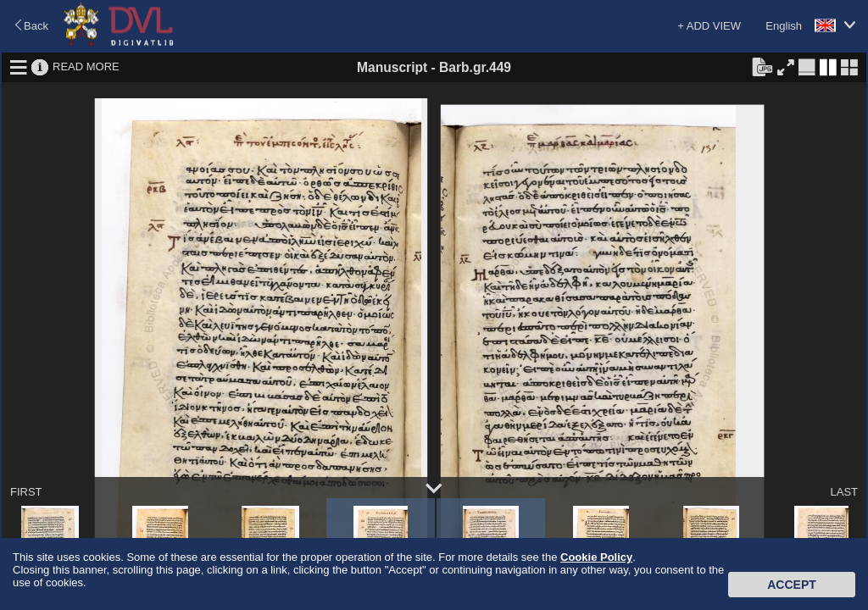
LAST (844, 492)
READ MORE (86, 67)
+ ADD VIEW (709, 26)
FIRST (26, 492)
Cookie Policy (596, 557)
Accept (792, 585)
